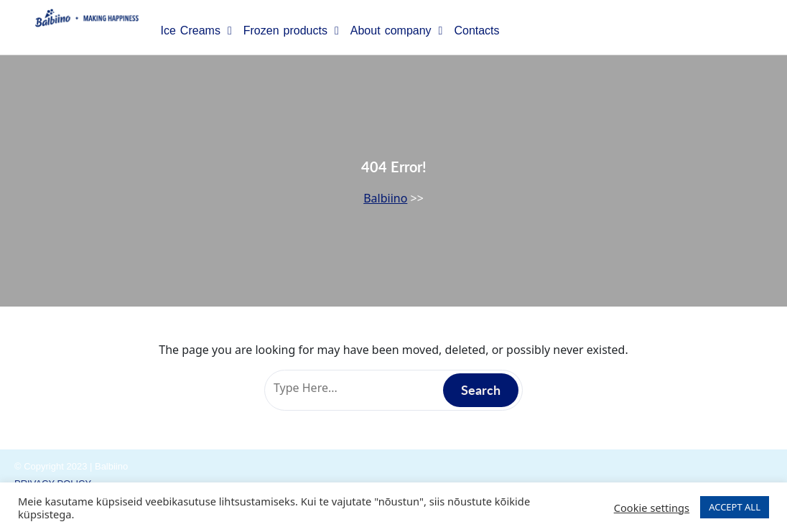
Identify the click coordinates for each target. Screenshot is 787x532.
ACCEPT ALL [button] (735, 507)
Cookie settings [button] (652, 508)
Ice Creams (196, 31)
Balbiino (385, 198)
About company (397, 31)
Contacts (476, 31)
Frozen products (291, 31)
